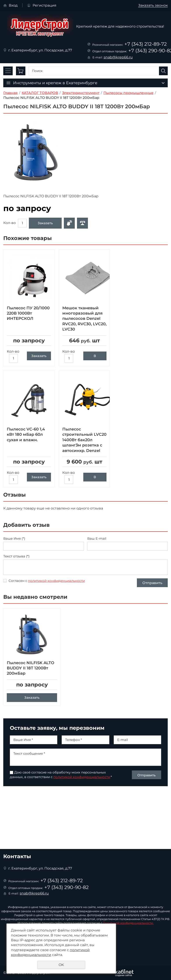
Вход (13, 5)
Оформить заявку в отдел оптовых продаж (69, 223)
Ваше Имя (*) (14, 539)
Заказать (45, 223)
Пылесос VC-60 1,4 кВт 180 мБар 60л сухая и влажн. (26, 435)
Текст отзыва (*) (16, 556)
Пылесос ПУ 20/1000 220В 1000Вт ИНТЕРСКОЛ (28, 313)
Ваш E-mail (97, 539)
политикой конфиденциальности (56, 581)
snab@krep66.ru (118, 57)
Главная (10, 93)
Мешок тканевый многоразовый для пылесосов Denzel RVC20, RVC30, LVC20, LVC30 (84, 319)
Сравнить (82, 223)
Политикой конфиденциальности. (128, 923)
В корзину (95, 357)
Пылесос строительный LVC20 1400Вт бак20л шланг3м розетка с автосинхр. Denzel (84, 440)
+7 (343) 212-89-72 (146, 44)
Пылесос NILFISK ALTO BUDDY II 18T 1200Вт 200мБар (31, 672)
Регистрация (44, 5)
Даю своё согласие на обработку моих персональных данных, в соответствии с (61, 779)
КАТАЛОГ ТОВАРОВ (40, 93)
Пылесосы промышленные (128, 93)
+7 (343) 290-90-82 (67, 887)
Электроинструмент (81, 93)
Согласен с (47, 581)
